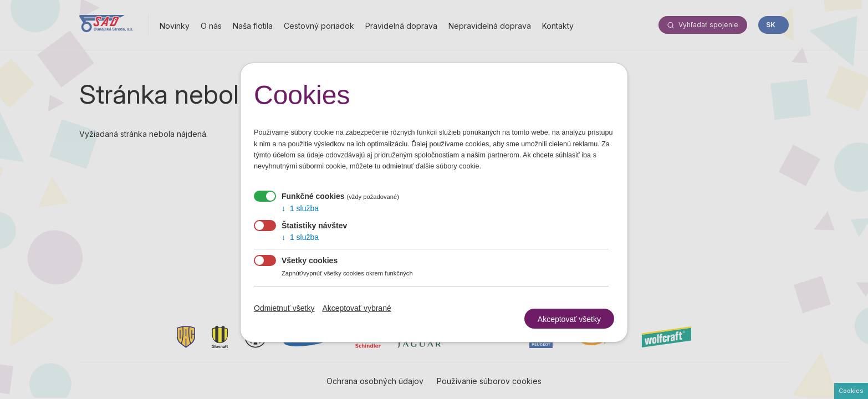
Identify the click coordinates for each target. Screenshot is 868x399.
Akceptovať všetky (569, 313)
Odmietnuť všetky (284, 308)
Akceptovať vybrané (356, 308)
